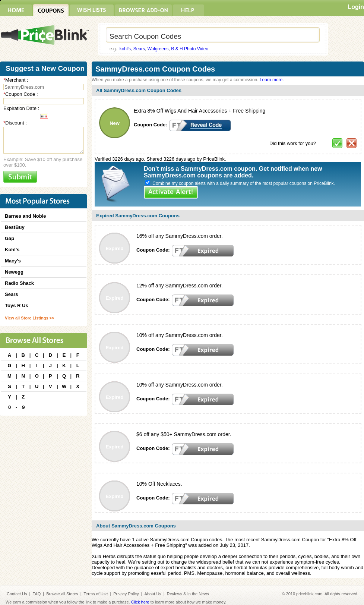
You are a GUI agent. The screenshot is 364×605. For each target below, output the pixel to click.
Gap (10, 238)
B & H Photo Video (190, 49)
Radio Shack (19, 283)
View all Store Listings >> (29, 318)
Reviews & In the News (188, 594)
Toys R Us (17, 305)
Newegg (14, 272)
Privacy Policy (126, 594)
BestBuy (15, 227)
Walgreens (158, 49)
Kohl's (12, 250)
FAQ (37, 594)
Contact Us (17, 594)
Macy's (13, 261)
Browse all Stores (62, 594)
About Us (153, 594)
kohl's (125, 49)
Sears (139, 49)
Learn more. (272, 80)
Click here (140, 602)
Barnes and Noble (26, 216)
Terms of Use (96, 594)
